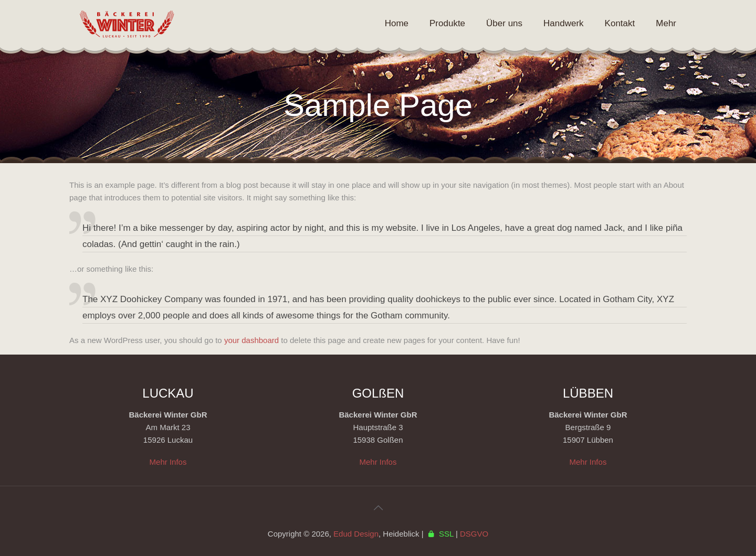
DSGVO (474, 534)
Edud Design (356, 534)
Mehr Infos (168, 462)
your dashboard (251, 340)
